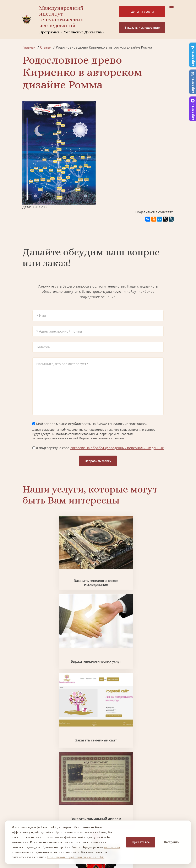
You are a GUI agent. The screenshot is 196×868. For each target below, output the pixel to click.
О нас (27, 724)
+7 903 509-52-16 (36, 818)
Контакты (117, 746)
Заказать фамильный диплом (47, 623)
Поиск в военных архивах (149, 623)
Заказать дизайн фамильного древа (124, 683)
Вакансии (116, 739)
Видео (27, 746)
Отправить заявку (98, 461)
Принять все (141, 842)
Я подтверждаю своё (98, 448)
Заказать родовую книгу (72, 683)
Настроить (171, 842)
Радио (27, 753)
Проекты (30, 731)
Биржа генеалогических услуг (98, 564)
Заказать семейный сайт (149, 564)
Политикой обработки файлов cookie (76, 857)
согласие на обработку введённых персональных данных (117, 448)
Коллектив (31, 739)
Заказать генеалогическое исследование (47, 564)
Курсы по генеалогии (125, 800)
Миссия (115, 731)
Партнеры (117, 724)
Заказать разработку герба (98, 623)
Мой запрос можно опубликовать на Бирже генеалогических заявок (90, 424)
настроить (112, 847)
